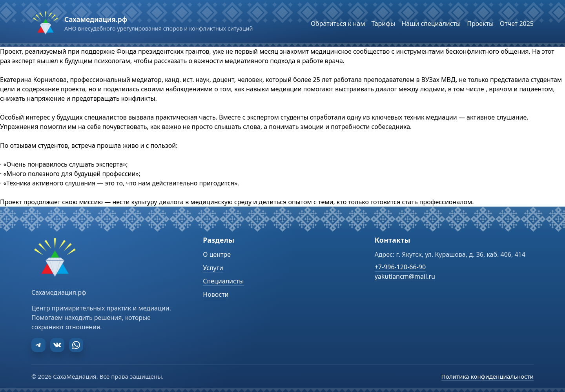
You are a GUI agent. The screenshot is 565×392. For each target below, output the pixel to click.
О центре (217, 254)
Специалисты (223, 281)
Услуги (213, 268)
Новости (216, 294)
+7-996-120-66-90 (400, 267)
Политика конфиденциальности (488, 376)
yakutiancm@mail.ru (405, 276)
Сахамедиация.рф (96, 19)
